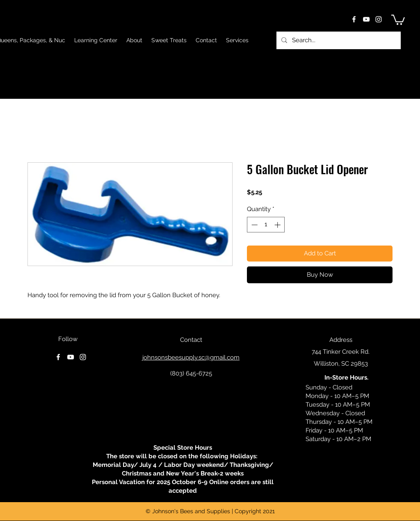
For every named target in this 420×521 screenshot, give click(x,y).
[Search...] (338, 40)
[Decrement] (254, 225)
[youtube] (366, 19)
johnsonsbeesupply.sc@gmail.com (191, 357)
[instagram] (379, 19)
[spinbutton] (266, 225)
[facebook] (354, 19)
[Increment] (278, 225)
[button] (398, 19)
